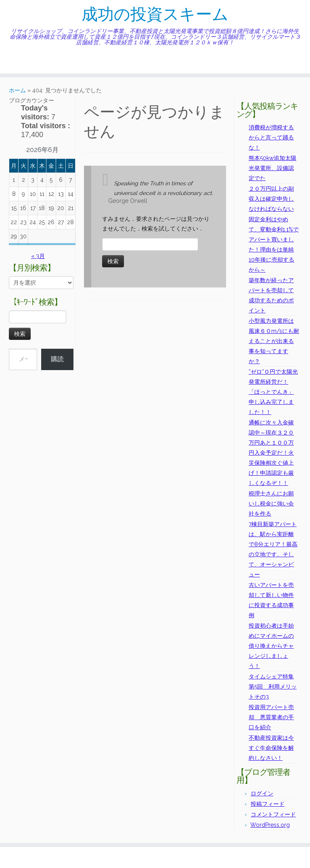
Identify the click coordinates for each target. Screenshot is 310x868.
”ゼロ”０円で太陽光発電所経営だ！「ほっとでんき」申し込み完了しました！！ (273, 392)
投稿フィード (268, 804)
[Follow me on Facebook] (28, 61)
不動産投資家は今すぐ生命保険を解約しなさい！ (271, 748)
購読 (57, 359)
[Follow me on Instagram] (33, 61)
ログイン (262, 793)
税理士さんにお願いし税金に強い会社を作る (271, 504)
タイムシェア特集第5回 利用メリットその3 (273, 687)
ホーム (17, 90)
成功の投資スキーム (155, 14)
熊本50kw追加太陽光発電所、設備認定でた (272, 168)
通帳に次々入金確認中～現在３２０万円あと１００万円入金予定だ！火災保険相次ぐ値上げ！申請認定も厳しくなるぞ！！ (271, 453)
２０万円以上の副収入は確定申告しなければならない (271, 199)
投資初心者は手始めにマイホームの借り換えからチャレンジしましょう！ (271, 646)
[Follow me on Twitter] (22, 61)
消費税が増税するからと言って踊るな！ (271, 137)
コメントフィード (273, 814)
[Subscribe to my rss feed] (12, 61)
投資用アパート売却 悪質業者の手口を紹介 (271, 717)
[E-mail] (17, 61)
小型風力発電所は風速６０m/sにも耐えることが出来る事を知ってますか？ (274, 341)
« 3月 (38, 256)
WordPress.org (270, 825)
